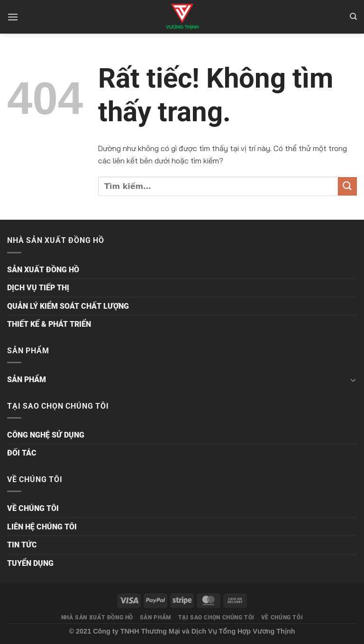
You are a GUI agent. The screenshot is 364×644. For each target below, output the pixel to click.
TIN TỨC (22, 545)
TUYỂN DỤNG (30, 563)
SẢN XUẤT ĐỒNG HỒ (43, 270)
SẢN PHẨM (27, 380)
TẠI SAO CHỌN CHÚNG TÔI (216, 617)
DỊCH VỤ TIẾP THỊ (38, 288)
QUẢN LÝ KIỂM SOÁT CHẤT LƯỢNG (68, 306)
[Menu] (13, 17)
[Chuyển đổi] (353, 380)
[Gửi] (347, 186)
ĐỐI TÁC (22, 453)
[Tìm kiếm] (353, 17)
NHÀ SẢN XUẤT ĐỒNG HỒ (97, 617)
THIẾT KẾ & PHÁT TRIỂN (49, 324)
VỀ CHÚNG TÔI (33, 508)
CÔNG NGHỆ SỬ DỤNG (46, 435)
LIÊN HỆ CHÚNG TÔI (42, 527)
